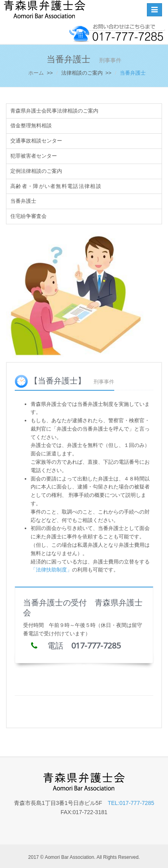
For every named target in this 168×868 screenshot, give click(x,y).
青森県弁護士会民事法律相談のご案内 (54, 111)
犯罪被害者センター (34, 156)
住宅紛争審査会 (28, 216)
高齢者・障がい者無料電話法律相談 (56, 186)
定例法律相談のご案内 (36, 171)
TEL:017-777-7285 (131, 803)
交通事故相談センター (36, 141)
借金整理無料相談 (31, 126)
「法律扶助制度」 (51, 570)
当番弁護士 (23, 201)
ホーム (36, 73)
